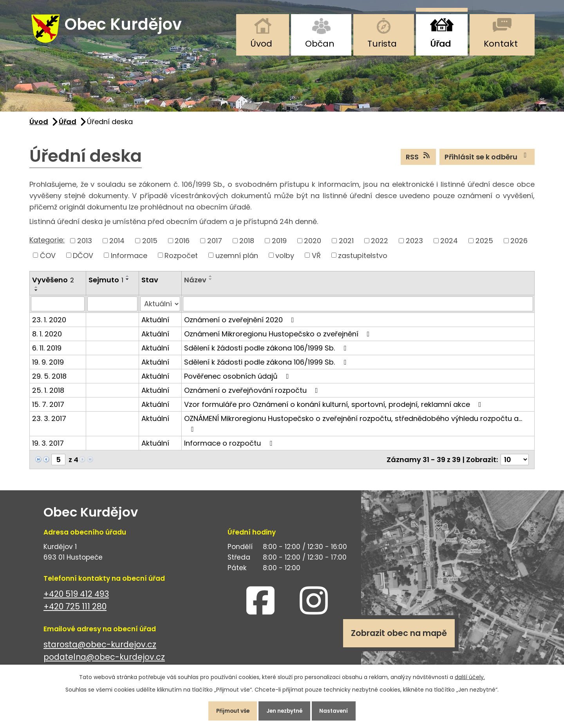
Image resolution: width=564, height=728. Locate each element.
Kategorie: (47, 243)
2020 (313, 244)
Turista (382, 44)
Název (195, 283)
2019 (279, 244)
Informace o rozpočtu (230, 446)
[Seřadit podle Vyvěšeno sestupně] (36, 293)
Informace (129, 259)
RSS (418, 160)
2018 (247, 244)
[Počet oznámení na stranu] (515, 463)
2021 (346, 244)
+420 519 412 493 (76, 597)
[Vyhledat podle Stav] (160, 307)
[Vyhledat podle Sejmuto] (112, 307)
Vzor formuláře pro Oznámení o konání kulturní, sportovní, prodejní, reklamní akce (334, 407)
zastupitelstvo (363, 259)
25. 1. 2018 (48, 393)
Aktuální (155, 323)
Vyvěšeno (53, 283)
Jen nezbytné (285, 710)
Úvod (261, 44)
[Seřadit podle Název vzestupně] (211, 280)
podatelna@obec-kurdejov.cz (104, 660)
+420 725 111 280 (75, 610)
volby (285, 259)
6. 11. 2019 (47, 351)
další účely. (470, 675)
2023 (414, 244)
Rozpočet (181, 259)
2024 (449, 244)
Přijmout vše (229, 710)
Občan (320, 44)
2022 (380, 244)
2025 (484, 244)
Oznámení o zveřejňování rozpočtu (253, 393)
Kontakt (501, 44)
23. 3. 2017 (49, 422)
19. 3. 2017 (48, 446)
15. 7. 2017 (48, 407)
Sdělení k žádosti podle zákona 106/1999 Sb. (267, 351)
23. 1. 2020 (49, 323)
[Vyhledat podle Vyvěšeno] (58, 307)
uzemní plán (237, 259)
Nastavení (339, 710)
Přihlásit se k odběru (487, 160)
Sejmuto (106, 283)
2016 (182, 244)
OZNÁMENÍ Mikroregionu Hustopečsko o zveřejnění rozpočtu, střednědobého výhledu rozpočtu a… (353, 426)
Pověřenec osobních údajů (238, 379)
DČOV (83, 259)
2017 (215, 244)
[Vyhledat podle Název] (358, 307)
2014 (117, 244)
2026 (519, 244)
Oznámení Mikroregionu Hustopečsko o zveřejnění (278, 337)
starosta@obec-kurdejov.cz (100, 648)
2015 (150, 244)
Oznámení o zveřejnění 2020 (241, 323)
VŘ (316, 259)
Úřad (440, 44)
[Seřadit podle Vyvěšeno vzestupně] (36, 290)
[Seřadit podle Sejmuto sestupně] (128, 283)
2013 (85, 244)
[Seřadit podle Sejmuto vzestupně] (128, 280)
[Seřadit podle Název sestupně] (211, 283)
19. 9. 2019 (48, 365)
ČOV (48, 259)
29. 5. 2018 (49, 379)
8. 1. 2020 (47, 337)
